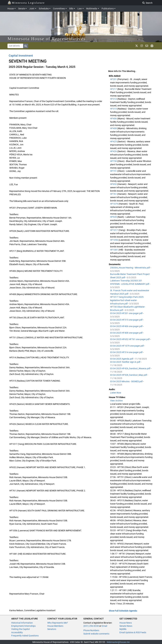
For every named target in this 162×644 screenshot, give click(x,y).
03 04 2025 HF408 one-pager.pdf (127, 333)
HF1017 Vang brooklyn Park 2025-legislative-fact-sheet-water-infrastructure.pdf (127, 300)
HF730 (114, 161)
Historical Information (22, 623)
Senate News (126, 626)
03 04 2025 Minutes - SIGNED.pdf (127, 381)
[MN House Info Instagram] (142, 46)
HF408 (114, 128)
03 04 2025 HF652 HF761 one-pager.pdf (130, 339)
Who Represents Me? (58, 623)
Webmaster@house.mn (118, 642)
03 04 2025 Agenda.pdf (122, 359)
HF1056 (114, 240)
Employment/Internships (23, 626)
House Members (55, 626)
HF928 (114, 217)
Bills (71, 9)
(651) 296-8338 (91, 626)
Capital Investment (21, 56)
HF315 (114, 109)
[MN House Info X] (137, 46)
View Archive (116, 401)
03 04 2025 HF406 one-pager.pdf (127, 326)
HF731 (114, 171)
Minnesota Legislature (26, 2)
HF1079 (114, 204)
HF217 (114, 89)
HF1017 (114, 230)
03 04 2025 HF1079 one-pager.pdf (127, 346)
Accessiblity (17, 632)
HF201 (114, 79)
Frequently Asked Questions (25, 636)
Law (80, 9)
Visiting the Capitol (20, 629)
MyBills (123, 629)
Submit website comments (96, 634)
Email (104, 626)
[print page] (152, 46)
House (11, 9)
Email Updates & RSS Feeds (133, 632)
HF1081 (114, 250)
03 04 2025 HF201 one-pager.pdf (127, 313)
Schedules (44, 9)
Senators (52, 629)
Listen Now (116, 393)
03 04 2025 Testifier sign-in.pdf (125, 362)
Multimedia (92, 9)
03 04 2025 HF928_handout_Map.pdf (129, 375)
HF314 (114, 99)
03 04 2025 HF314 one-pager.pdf (127, 352)
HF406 (114, 119)
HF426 (114, 151)
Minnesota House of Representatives (47, 39)
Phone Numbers (91, 630)
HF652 (114, 184)
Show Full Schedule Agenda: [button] (123, 611)
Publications (108, 9)
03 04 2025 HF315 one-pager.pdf (127, 320)
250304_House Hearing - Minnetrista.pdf (130, 268)
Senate (22, 9)
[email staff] (147, 46)
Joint (32, 9)
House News (126, 623)
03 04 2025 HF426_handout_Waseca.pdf (130, 368)
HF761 (114, 194)
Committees (59, 9)
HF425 (114, 142)
